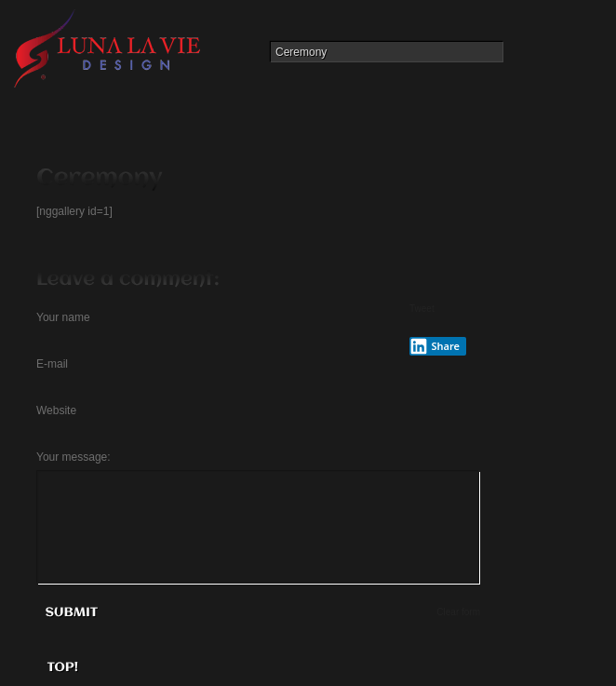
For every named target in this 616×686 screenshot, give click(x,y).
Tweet (422, 309)
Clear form (458, 612)
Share (435, 346)
